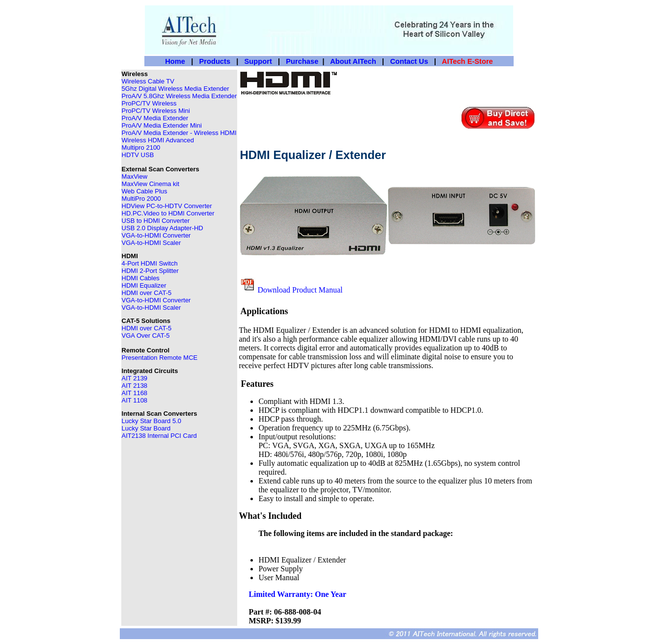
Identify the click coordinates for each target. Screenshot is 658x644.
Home (175, 61)
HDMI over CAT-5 (147, 293)
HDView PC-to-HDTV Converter (167, 206)
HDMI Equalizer (144, 285)
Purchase (302, 61)
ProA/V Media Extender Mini (162, 125)
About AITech (353, 61)
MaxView (135, 176)
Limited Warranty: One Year (297, 594)
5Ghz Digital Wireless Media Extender (176, 89)
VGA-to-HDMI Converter (156, 235)
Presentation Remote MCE (160, 358)
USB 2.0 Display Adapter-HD (163, 228)
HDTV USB (138, 155)
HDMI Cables (141, 278)
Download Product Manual (300, 290)
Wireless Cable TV (148, 81)
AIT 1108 (135, 400)
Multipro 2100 (141, 148)
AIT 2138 (135, 386)
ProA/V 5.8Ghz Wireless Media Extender (179, 96)
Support (258, 61)
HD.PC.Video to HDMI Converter (168, 213)
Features (257, 384)
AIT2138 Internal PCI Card (159, 436)
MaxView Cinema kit (151, 184)
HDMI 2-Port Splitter (150, 271)
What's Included (270, 516)
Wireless (135, 74)
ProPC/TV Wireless (149, 103)
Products (215, 61)
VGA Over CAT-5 (146, 335)
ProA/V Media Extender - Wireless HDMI (179, 133)
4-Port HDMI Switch (150, 263)
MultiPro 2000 (141, 199)
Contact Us (409, 61)
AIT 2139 (135, 378)
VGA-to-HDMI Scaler (151, 308)
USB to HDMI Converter (156, 221)
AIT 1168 (135, 393)
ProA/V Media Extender (155, 118)
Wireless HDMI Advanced (158, 140)
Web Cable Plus (145, 191)
